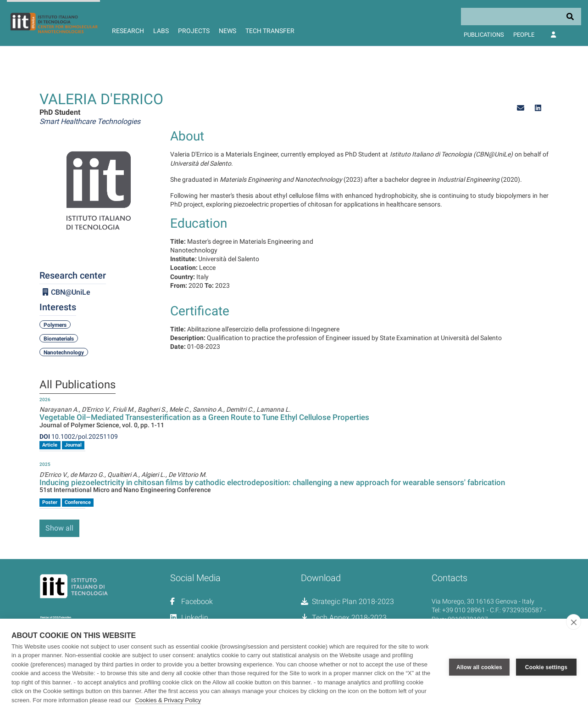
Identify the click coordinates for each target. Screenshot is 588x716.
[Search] (521, 17)
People (524, 35)
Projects (194, 31)
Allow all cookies (479, 667)
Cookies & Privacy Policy (168, 700)
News (227, 31)
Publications (484, 35)
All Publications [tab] (78, 385)
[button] (521, 108)
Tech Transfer (270, 31)
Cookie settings (546, 667)
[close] (574, 622)
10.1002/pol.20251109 (79, 436)
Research (128, 31)
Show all (59, 528)
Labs (161, 31)
